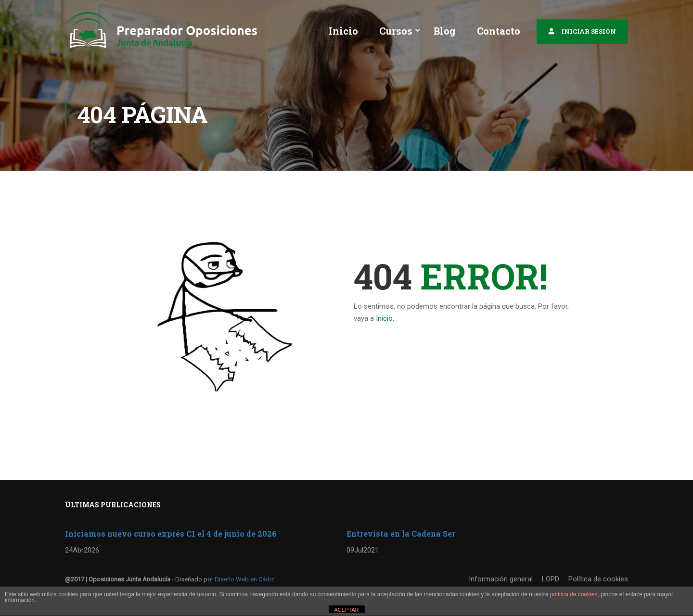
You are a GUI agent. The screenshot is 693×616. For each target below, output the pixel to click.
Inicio (343, 31)
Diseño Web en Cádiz (244, 579)
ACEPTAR (346, 610)
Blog (445, 31)
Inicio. (385, 321)
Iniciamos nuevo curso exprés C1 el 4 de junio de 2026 (171, 534)
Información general (501, 579)
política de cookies (574, 594)
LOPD (551, 579)
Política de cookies (598, 579)
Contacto (499, 31)
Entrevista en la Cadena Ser (401, 534)
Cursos (396, 31)
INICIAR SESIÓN (589, 31)
